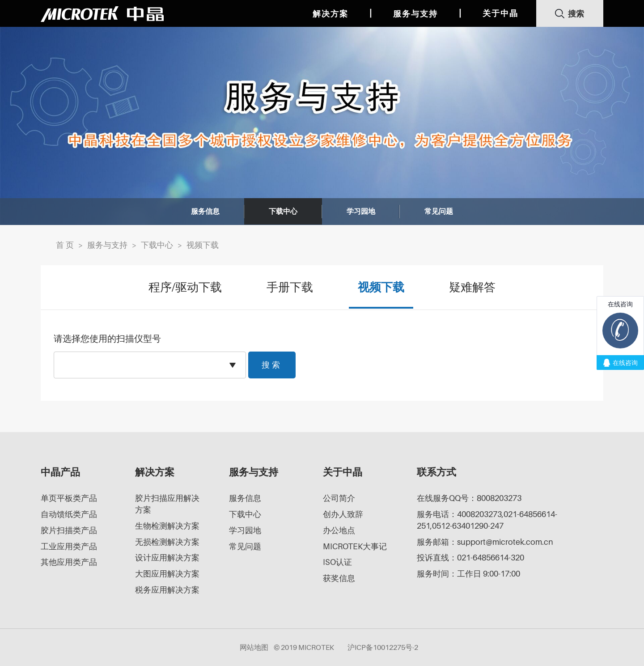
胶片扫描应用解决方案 (167, 504)
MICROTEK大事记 (355, 546)
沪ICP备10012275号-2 (383, 647)
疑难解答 (472, 287)
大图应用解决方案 (167, 574)
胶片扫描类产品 (69, 530)
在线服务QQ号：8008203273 (469, 498)
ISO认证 (337, 562)
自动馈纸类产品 (69, 514)
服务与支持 (415, 14)
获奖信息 (339, 578)
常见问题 (439, 212)
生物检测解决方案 (167, 526)
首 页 (65, 245)
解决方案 (330, 14)
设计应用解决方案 (167, 558)
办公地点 (339, 530)
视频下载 (203, 245)
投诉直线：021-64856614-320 (470, 558)
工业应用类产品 (69, 546)
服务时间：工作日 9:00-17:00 (468, 574)
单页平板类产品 (69, 498)
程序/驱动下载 (185, 287)
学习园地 (361, 212)
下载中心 (283, 212)
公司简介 (339, 498)
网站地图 (254, 647)
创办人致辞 (343, 514)
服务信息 (205, 212)
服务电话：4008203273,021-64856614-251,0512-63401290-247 (487, 520)
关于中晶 (500, 13)
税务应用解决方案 (167, 590)
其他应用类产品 (69, 562)
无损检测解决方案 (167, 542)
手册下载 (290, 287)
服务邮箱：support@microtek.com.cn (485, 542)
